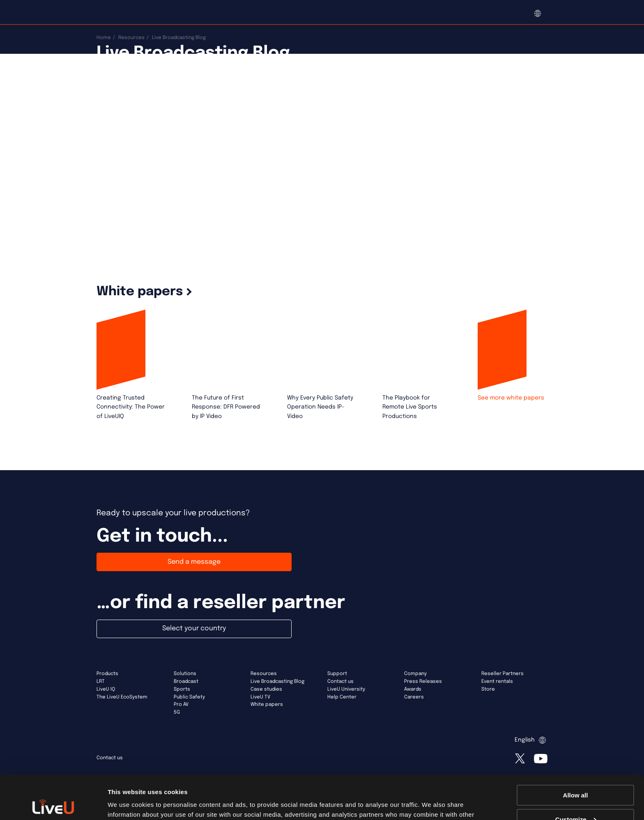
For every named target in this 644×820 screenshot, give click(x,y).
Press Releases (423, 682)
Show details (127, 803)
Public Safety (189, 697)
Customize (576, 776)
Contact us (340, 682)
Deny (576, 800)
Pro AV (181, 705)
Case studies (266, 689)
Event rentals (497, 682)
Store (488, 689)
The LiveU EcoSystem (122, 697)
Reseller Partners (503, 674)
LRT (101, 682)
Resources (131, 38)
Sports (182, 689)
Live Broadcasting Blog (277, 682)
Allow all (576, 752)
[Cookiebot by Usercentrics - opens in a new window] (53, 804)
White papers (267, 705)
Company (415, 674)
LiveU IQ (106, 689)
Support (337, 674)
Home (104, 38)
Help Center (342, 697)
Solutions (185, 674)
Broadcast (186, 682)
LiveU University (346, 689)
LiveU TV (260, 697)
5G (177, 712)
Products (107, 674)
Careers (414, 697)
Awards (413, 689)
